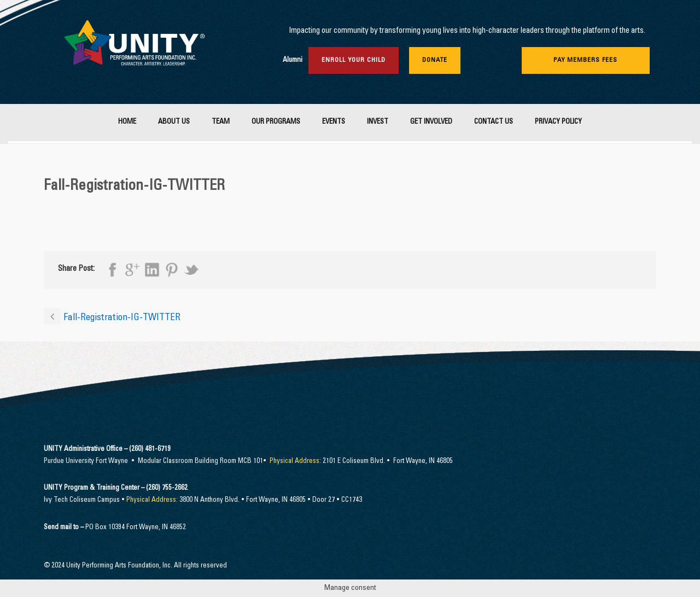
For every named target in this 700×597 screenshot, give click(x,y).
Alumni (293, 60)
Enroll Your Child (354, 60)
